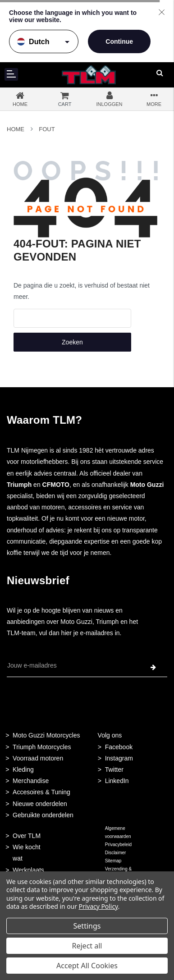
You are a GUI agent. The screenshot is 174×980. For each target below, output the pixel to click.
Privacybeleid (118, 845)
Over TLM (27, 836)
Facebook (119, 747)
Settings (87, 926)
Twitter (114, 769)
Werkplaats (28, 870)
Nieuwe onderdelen (40, 804)
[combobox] (72, 318)
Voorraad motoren (38, 758)
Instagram (119, 758)
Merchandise (31, 781)
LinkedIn (117, 781)
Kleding (23, 769)
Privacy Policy (98, 906)
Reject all (87, 946)
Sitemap (113, 861)
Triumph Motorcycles (42, 747)
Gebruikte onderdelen (43, 815)
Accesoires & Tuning (41, 792)
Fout (47, 129)
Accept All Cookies (87, 966)
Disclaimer (116, 853)
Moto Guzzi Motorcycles (46, 735)
